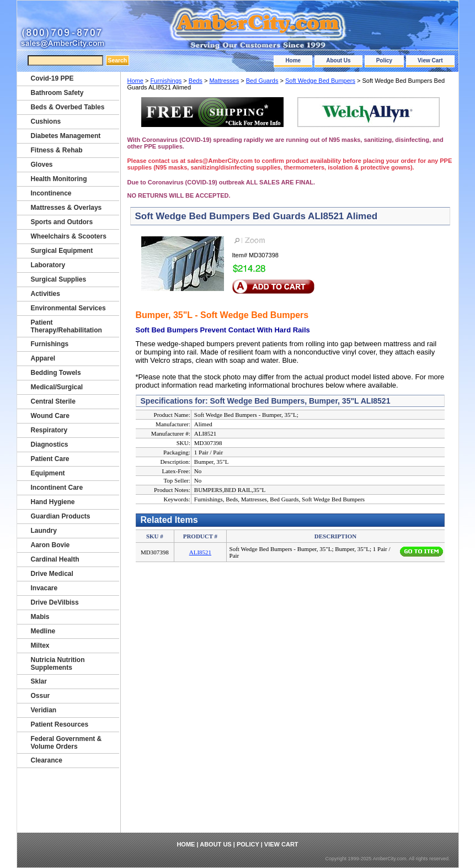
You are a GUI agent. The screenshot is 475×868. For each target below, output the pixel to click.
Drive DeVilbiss (55, 602)
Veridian (44, 710)
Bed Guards (262, 81)
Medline (43, 631)
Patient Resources (60, 724)
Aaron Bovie (50, 545)
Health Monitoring (59, 179)
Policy (384, 60)
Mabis (40, 617)
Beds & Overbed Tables (68, 107)
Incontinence (51, 193)
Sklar (39, 681)
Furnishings (166, 81)
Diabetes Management (66, 136)
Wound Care (50, 416)
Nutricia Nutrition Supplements (58, 664)
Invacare (44, 588)
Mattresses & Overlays (66, 208)
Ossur (41, 696)
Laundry (44, 531)
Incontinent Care (57, 488)
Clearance (47, 760)
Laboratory (48, 265)
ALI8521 (200, 552)
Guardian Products (61, 516)
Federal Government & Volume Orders (66, 743)
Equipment (48, 473)
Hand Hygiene (53, 502)
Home (293, 60)
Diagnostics (50, 444)
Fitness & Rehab (57, 150)
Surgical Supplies (59, 279)
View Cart (430, 60)
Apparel (43, 358)
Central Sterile (53, 401)
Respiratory (49, 430)
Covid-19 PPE (52, 78)
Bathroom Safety (57, 93)
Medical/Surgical (57, 387)
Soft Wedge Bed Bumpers (320, 81)
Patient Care (50, 459)
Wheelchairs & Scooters (69, 236)
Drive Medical (52, 574)
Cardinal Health (55, 559)
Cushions (46, 121)
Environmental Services (68, 308)
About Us (338, 60)
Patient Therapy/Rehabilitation (66, 326)
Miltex (40, 645)
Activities (46, 294)
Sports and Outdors (62, 222)
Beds (196, 81)
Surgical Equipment (62, 251)
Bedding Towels (56, 373)
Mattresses (224, 81)
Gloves (42, 165)
